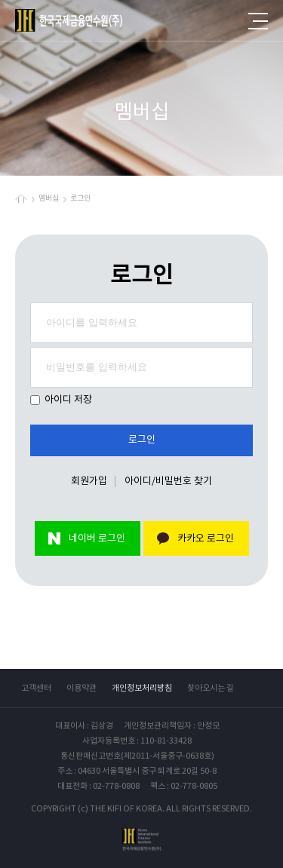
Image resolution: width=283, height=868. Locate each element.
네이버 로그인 (97, 539)
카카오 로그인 (206, 539)
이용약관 (82, 688)
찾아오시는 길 (211, 688)
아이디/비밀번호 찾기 (168, 482)
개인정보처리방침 (142, 688)
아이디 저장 (61, 400)
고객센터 (36, 688)
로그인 (142, 440)
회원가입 (89, 482)
